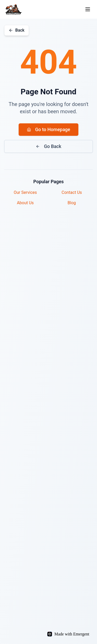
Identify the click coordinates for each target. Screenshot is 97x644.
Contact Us (72, 192)
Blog (72, 203)
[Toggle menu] (88, 9)
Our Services (25, 192)
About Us (25, 203)
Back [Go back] (17, 30)
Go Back (48, 146)
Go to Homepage (48, 129)
